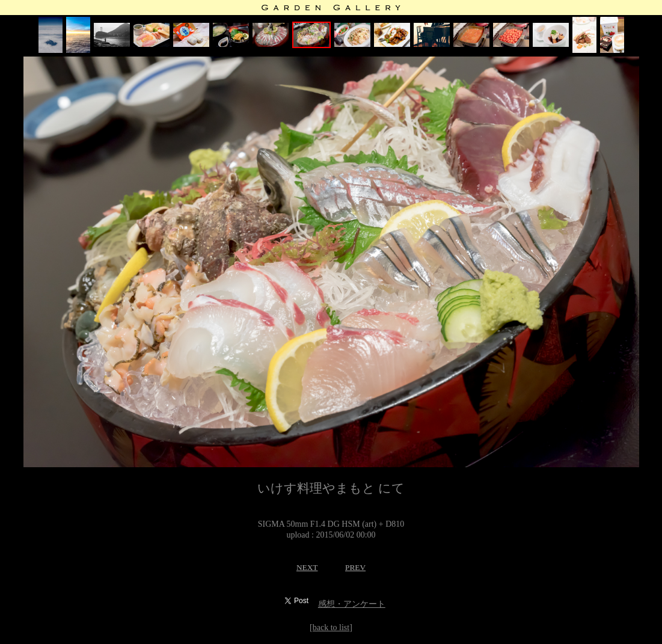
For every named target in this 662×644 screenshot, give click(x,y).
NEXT (307, 567)
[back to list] (331, 627)
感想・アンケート (352, 604)
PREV (355, 567)
